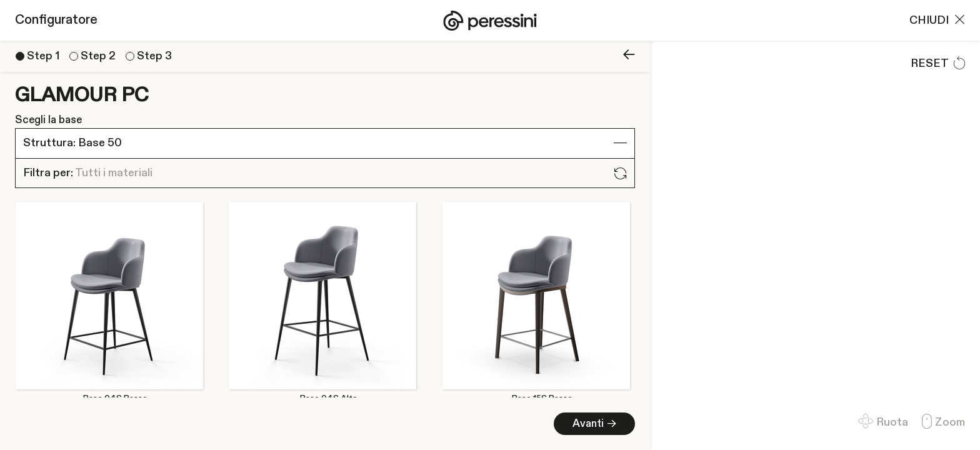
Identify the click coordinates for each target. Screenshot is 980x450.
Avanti (219, 424)
